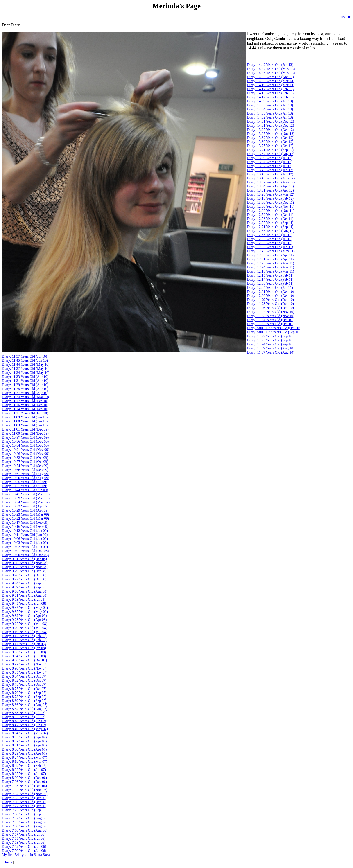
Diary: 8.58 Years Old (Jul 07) (24, 713)
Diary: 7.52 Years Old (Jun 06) (24, 847)
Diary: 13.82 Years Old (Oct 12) (270, 138)
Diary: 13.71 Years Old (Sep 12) (270, 150)
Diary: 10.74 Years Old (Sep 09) (25, 466)
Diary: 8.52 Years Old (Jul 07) (24, 717)
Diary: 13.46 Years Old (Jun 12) (270, 170)
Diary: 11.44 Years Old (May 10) (26, 364)
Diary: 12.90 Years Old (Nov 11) (271, 206)
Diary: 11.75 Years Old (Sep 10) (270, 340)
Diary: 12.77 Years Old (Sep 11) (270, 223)
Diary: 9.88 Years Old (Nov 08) (25, 567)
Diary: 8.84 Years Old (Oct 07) (24, 676)
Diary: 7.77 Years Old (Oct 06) (24, 806)
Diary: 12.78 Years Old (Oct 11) (270, 219)
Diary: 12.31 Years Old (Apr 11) (270, 259)
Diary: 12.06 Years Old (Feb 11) (270, 283)
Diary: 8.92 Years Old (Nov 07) (25, 664)
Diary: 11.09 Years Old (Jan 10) (25, 417)
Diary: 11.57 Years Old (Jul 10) (24, 356)
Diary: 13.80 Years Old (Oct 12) (270, 142)
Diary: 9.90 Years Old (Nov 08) (25, 563)
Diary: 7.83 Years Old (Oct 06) (24, 798)
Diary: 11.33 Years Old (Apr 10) (25, 377)
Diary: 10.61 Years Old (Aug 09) (25, 474)
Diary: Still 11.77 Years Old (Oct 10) (274, 328)
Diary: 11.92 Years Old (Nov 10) (271, 312)
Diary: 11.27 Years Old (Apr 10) (25, 393)
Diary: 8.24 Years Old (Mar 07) (24, 757)
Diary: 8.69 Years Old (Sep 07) (24, 701)
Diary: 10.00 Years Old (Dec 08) (25, 555)
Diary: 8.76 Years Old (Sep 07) (24, 693)
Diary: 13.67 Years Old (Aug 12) (271, 154)
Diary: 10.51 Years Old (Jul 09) (24, 486)
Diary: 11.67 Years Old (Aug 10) (271, 352)
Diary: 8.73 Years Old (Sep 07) (24, 697)
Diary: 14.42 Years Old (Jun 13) (270, 65)
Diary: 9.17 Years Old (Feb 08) (24, 636)
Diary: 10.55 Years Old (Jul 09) (24, 482)
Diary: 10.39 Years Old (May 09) (26, 498)
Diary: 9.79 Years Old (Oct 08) (24, 571)
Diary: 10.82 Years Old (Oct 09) (25, 458)
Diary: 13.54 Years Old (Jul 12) (270, 162)
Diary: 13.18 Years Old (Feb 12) (270, 198)
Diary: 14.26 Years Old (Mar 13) (270, 81)
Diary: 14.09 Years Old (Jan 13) (270, 101)
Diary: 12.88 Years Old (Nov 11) (271, 211)
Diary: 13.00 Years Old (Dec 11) (270, 202)
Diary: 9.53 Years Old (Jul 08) (24, 599)
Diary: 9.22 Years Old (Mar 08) (24, 624)
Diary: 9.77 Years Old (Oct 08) (24, 579)
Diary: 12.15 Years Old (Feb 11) (270, 275)
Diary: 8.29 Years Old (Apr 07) (24, 753)
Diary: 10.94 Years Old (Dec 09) (25, 445)
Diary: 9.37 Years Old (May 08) (25, 608)
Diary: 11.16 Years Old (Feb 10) (25, 405)
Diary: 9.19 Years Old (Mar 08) (24, 632)
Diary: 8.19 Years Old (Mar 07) (24, 761)
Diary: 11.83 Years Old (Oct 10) (270, 324)
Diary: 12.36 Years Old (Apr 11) (270, 255)
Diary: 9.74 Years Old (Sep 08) (24, 583)
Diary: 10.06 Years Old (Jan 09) (25, 539)
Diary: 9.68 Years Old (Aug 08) (25, 591)
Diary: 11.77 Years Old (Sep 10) (270, 336)
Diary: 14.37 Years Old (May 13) (271, 69)
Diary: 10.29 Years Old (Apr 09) (25, 510)
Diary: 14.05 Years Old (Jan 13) (270, 105)
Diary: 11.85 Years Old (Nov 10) (271, 316)
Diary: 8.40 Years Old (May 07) (25, 729)
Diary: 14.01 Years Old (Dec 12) (270, 121)
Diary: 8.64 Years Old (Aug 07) (25, 709)
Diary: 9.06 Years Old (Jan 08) (24, 652)
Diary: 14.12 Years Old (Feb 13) (270, 97)
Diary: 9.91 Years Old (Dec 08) (24, 559)
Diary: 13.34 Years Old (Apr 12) (270, 186)
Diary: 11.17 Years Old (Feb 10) (25, 401)
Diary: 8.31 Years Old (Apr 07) (24, 745)
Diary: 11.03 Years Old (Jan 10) (25, 425)
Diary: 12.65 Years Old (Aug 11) (271, 231)
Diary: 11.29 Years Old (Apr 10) (25, 385)
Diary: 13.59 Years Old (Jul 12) (270, 158)
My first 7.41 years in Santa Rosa (26, 855)
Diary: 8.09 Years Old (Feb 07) (24, 765)
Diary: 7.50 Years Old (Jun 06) (24, 851)
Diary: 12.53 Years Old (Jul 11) (270, 243)
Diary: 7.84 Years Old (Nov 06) (25, 794)
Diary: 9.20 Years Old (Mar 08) (24, 628)
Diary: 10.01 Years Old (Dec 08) (25, 551)
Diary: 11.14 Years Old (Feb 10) (25, 409)
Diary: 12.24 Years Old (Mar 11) (270, 267)
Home (8, 862)
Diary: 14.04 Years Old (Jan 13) (270, 109)
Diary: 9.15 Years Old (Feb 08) (24, 640)
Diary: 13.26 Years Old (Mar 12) (270, 194)
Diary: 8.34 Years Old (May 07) (25, 733)
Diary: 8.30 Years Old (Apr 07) (24, 749)
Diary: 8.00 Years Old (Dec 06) (24, 778)
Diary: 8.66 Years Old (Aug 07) (25, 705)
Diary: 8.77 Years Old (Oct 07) (24, 689)
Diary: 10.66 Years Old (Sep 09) (25, 470)
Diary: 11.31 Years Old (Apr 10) (25, 381)
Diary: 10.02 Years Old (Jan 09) (25, 547)
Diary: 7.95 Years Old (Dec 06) (24, 786)
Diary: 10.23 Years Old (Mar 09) (25, 514)
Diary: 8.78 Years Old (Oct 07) (24, 684)
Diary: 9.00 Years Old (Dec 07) (24, 660)
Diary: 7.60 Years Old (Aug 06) (25, 826)
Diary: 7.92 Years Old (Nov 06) (25, 790)
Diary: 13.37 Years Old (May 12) (271, 182)
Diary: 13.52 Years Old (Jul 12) (270, 166)
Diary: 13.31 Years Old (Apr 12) (270, 190)
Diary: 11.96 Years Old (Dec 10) (270, 308)
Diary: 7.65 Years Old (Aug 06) (25, 822)
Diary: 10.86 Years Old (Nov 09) (25, 454)
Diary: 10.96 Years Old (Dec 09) (25, 441)
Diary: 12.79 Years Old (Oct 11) (270, 215)
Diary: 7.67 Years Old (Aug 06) (25, 818)
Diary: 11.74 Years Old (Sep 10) (270, 344)
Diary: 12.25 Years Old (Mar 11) (270, 263)
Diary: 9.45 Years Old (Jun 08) (24, 603)
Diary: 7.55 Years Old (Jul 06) (24, 838)
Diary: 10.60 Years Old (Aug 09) (25, 478)
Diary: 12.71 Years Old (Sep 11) (270, 227)
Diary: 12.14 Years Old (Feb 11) (270, 279)
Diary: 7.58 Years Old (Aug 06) (25, 830)
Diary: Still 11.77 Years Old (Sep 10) (274, 332)
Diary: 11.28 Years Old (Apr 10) (25, 389)
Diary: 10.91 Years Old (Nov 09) (25, 450)
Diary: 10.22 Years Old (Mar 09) (25, 518)
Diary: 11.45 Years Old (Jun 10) (25, 360)
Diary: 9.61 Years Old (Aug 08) (25, 595)
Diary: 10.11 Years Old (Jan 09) (25, 535)
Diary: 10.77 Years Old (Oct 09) (25, 462)
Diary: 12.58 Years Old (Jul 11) (270, 235)
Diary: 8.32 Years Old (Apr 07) (24, 741)
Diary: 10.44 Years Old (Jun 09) (25, 490)
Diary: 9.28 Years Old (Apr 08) (24, 620)
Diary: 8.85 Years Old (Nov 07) (25, 672)
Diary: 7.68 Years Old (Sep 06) (24, 814)
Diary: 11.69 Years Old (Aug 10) (271, 348)
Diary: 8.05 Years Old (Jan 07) (24, 774)
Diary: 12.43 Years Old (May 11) (271, 251)
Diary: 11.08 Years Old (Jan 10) (25, 421)
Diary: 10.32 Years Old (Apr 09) (25, 506)
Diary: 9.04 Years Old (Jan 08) (24, 656)
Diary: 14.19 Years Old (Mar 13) (270, 85)
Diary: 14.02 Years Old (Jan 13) (270, 117)
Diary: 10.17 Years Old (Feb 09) (25, 522)
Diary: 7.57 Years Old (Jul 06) (24, 834)
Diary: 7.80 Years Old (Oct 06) (24, 802)
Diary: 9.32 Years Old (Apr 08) (24, 616)
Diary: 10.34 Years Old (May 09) (26, 502)
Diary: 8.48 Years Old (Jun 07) (24, 721)
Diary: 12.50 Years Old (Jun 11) (270, 247)
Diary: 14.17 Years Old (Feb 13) (270, 89)
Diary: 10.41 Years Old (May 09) (26, 494)
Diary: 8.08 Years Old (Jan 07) (24, 770)
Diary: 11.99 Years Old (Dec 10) (270, 300)
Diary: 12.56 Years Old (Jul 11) (270, 239)
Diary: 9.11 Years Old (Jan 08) (24, 644)
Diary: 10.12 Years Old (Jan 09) (25, 531)
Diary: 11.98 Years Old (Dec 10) (270, 304)
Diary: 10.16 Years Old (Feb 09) (25, 526)
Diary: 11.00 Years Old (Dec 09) (25, 433)
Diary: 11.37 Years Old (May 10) (26, 369)
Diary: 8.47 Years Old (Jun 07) (24, 725)
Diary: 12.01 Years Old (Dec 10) (270, 292)
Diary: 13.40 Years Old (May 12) (271, 178)
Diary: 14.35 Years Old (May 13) (271, 73)
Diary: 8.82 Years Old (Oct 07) (24, 680)
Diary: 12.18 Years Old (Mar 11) (270, 271)
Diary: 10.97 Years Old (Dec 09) (25, 437)
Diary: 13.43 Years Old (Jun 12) (270, 174)
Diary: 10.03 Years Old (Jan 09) (25, 543)
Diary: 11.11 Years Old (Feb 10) (25, 413)
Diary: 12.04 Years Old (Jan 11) (270, 287)
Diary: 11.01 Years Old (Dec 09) (25, 429)
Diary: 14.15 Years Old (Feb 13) (270, 93)
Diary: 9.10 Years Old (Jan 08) (24, 648)
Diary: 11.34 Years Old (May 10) (26, 373)
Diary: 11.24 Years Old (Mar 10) (25, 397)
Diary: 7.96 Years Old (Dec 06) (24, 782)
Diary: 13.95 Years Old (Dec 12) (270, 130)
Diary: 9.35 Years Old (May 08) (25, 612)
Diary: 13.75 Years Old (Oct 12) (270, 146)
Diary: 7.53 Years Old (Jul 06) (24, 842)
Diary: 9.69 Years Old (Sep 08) (24, 587)
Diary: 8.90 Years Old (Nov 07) (25, 668)
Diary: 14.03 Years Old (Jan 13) (270, 113)
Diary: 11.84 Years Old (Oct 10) (270, 320)
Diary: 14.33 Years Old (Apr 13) (270, 77)
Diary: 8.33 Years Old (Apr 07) (24, 737)
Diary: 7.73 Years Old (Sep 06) (24, 810)
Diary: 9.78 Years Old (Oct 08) (24, 575)
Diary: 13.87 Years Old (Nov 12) (271, 134)
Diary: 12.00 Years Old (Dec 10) (270, 296)
